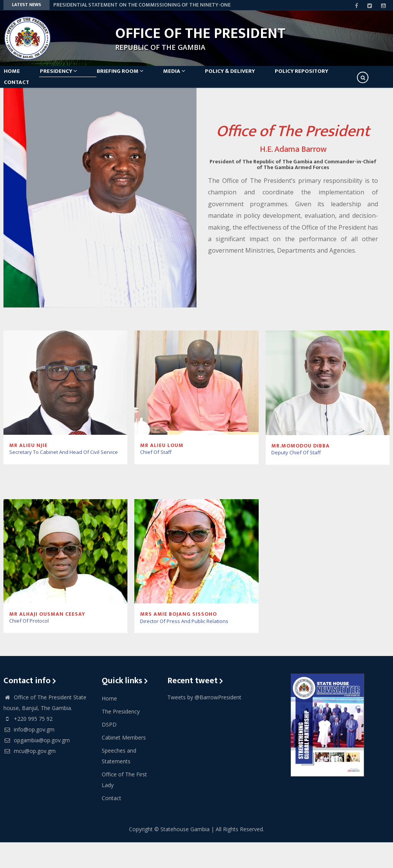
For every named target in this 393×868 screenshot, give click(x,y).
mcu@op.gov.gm (30, 777)
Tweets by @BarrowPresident (204, 723)
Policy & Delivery (256, 77)
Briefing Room (136, 77)
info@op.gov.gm (29, 755)
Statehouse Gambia (185, 855)
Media (195, 77)
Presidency (69, 77)
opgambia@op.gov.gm (37, 766)
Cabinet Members (124, 763)
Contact (22, 101)
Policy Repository (333, 77)
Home (17, 77)
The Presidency (121, 737)
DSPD (109, 750)
